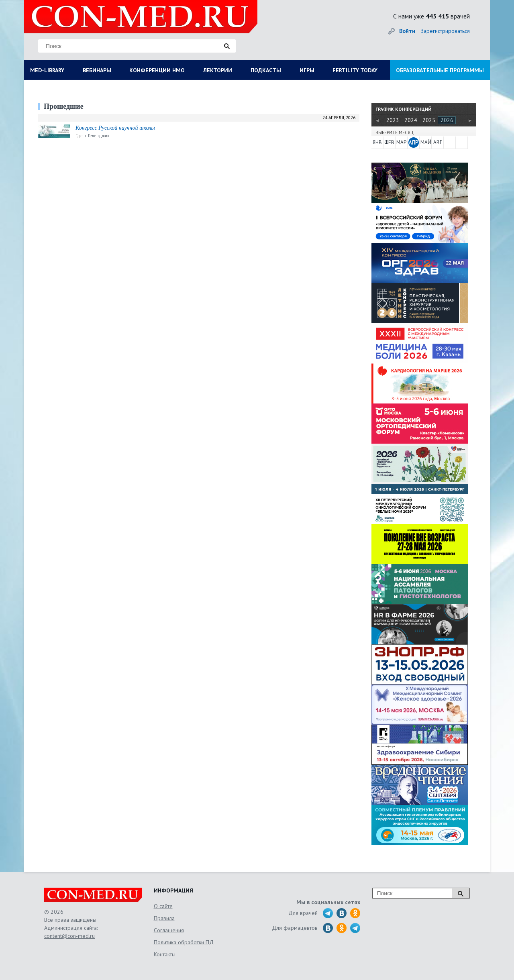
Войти (407, 31)
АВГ (438, 142)
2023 (393, 120)
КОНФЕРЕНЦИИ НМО (157, 70)
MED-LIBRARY (47, 70)
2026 (447, 120)
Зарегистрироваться (445, 31)
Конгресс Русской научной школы (115, 128)
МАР (401, 142)
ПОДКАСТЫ (266, 70)
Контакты (165, 954)
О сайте (163, 906)
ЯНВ (377, 142)
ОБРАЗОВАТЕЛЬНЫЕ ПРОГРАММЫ (440, 70)
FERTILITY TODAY (355, 70)
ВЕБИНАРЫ (97, 70)
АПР (413, 142)
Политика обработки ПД (184, 942)
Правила (164, 918)
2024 (411, 120)
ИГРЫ (307, 70)
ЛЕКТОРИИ (218, 70)
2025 (429, 120)
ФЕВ (389, 142)
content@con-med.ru (69, 936)
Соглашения (169, 930)
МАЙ (426, 142)
